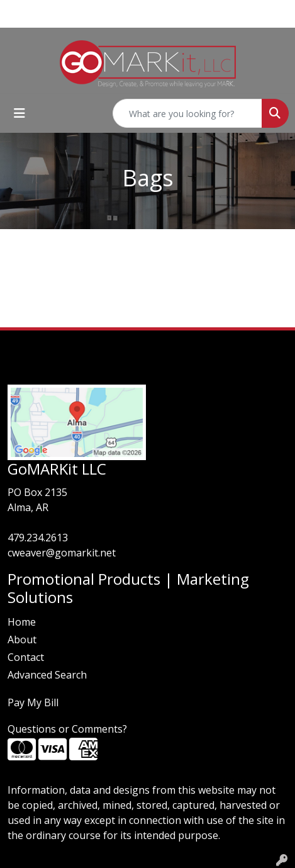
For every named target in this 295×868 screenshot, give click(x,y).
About (22, 640)
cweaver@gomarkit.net (62, 553)
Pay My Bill (33, 702)
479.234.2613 (38, 538)
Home (22, 622)
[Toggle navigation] (19, 113)
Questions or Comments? (67, 729)
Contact (26, 657)
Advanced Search (47, 675)
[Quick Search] (187, 113)
